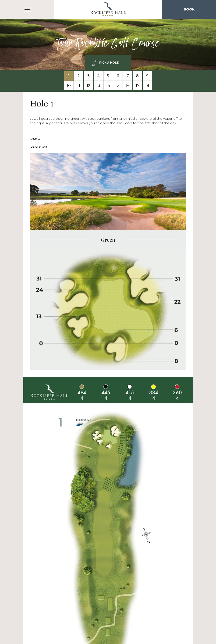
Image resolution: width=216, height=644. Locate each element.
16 (128, 86)
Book (189, 9)
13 (98, 86)
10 (69, 86)
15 (118, 86)
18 (147, 86)
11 (79, 86)
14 (108, 86)
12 (89, 86)
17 (138, 86)
